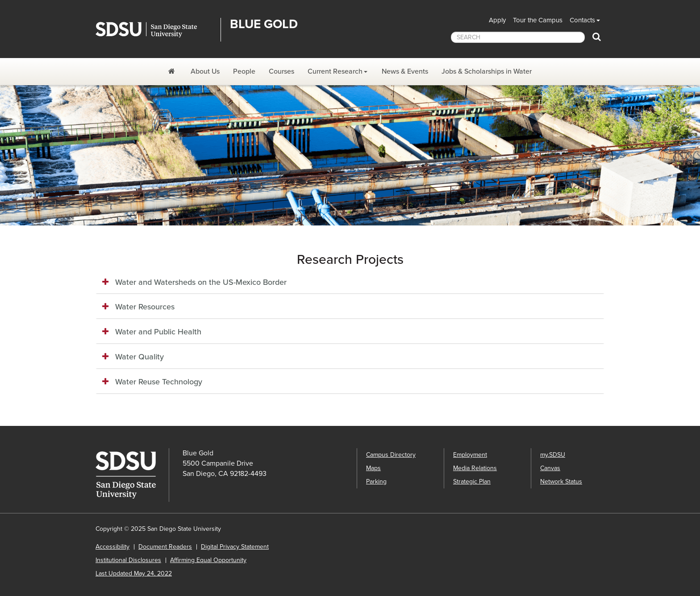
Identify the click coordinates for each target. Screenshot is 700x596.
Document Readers (165, 547)
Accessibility (112, 547)
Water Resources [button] (145, 307)
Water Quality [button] (140, 357)
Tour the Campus (538, 20)
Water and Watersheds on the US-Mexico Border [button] (201, 282)
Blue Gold (264, 24)
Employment (470, 455)
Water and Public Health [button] (158, 332)
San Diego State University (155, 30)
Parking (376, 481)
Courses (281, 71)
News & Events (405, 71)
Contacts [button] (582, 20)
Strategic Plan (472, 481)
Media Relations (475, 468)
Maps (373, 468)
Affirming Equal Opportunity (208, 560)
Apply (497, 20)
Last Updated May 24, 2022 (134, 573)
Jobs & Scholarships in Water (487, 71)
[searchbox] (518, 37)
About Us (205, 71)
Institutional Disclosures (128, 560)
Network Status (561, 481)
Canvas (550, 468)
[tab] (350, 283)
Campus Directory (391, 455)
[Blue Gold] (173, 71)
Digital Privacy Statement (235, 547)
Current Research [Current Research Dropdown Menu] (335, 71)
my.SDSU (553, 455)
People (244, 71)
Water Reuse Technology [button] (159, 382)
